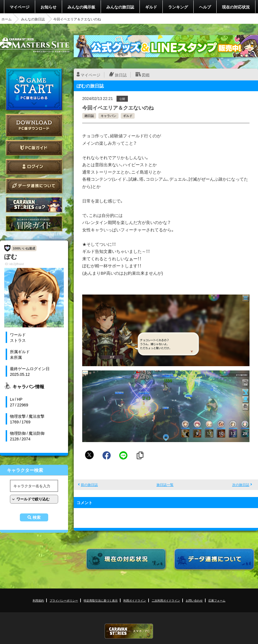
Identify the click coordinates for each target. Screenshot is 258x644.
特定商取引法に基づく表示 (101, 600)
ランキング (178, 7)
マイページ (20, 7)
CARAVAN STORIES (129, 631)
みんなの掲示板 (81, 7)
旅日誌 (121, 75)
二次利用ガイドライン (166, 600)
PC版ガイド (34, 148)
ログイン (34, 167)
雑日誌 (89, 116)
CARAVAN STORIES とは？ (34, 205)
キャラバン (108, 116)
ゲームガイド (34, 224)
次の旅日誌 (241, 485)
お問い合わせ (194, 600)
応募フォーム (217, 600)
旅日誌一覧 (165, 485)
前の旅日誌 (89, 485)
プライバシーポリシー (64, 600)
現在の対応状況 (236, 7)
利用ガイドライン (135, 600)
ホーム (7, 19)
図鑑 (146, 75)
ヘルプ (205, 7)
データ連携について (34, 186)
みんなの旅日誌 (120, 7)
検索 (37, 517)
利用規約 (38, 600)
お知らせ (48, 7)
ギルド (151, 7)
